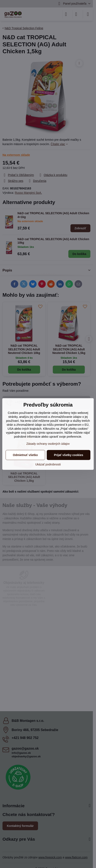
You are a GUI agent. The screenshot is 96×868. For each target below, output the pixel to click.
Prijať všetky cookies (69, 455)
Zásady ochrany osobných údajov (48, 444)
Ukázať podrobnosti (48, 464)
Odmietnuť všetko (25, 455)
